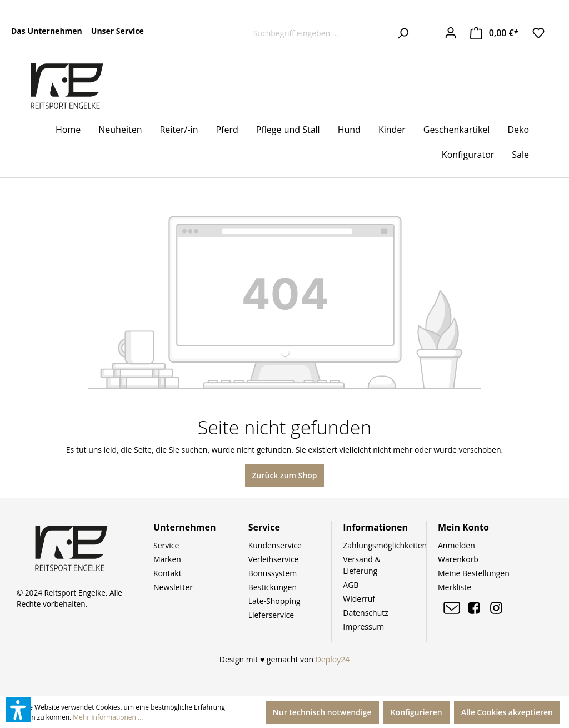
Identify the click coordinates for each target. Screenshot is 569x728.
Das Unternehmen (47, 31)
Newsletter (173, 587)
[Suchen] (403, 33)
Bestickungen (273, 587)
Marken (167, 559)
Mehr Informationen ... (108, 717)
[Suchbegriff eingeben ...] (320, 33)
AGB (351, 585)
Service (166, 545)
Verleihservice (274, 559)
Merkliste (455, 587)
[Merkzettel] (538, 33)
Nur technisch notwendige (322, 712)
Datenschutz (365, 613)
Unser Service (118, 31)
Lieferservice (271, 615)
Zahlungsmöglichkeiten (385, 545)
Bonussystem (273, 573)
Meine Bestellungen (474, 573)
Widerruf (359, 599)
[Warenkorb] (495, 33)
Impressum (363, 627)
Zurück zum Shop (285, 475)
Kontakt (168, 573)
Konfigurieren (416, 712)
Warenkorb (458, 559)
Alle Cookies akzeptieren (507, 712)
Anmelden (456, 545)
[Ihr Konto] (451, 33)
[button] (18, 710)
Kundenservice (275, 545)
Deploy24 (333, 659)
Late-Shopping (274, 601)
